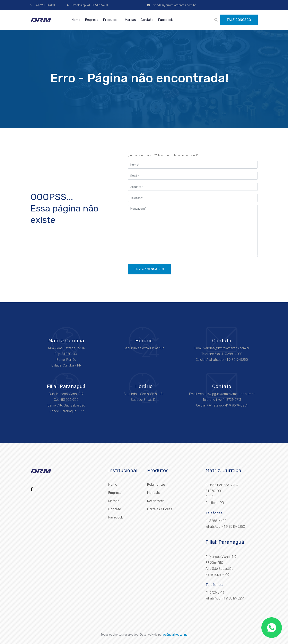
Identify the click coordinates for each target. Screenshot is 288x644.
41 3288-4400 (43, 5)
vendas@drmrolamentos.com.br (172, 5)
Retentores (156, 501)
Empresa (92, 20)
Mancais (153, 493)
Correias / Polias (160, 509)
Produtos (112, 20)
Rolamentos (156, 485)
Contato (147, 20)
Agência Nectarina (175, 635)
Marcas (130, 20)
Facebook (165, 20)
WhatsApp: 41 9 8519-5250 (87, 5)
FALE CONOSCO (239, 20)
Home (76, 20)
